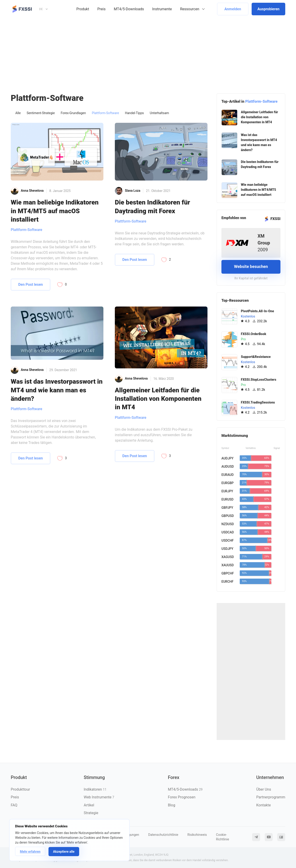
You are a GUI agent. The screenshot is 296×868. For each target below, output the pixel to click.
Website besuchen (251, 266)
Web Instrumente (99, 797)
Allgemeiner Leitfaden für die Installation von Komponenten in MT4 (158, 399)
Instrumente (162, 9)
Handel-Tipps (134, 113)
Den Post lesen (31, 285)
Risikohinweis (197, 835)
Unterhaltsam (159, 113)
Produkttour (20, 789)
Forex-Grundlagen (73, 113)
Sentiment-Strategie (41, 113)
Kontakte (264, 805)
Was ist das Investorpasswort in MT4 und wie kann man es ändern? (57, 390)
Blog (172, 805)
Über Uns (264, 789)
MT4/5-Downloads (129, 9)
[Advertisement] (148, 52)
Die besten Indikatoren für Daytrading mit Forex (152, 207)
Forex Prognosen (182, 797)
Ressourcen (190, 9)
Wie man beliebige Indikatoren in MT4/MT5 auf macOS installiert (55, 211)
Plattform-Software (105, 113)
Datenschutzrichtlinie (163, 835)
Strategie (91, 813)
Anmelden (233, 9)
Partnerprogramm (271, 797)
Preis (101, 9)
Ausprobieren (268, 9)
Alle (18, 113)
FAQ (14, 805)
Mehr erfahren (30, 852)
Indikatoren (95, 789)
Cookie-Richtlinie (222, 837)
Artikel (89, 805)
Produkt (83, 9)
